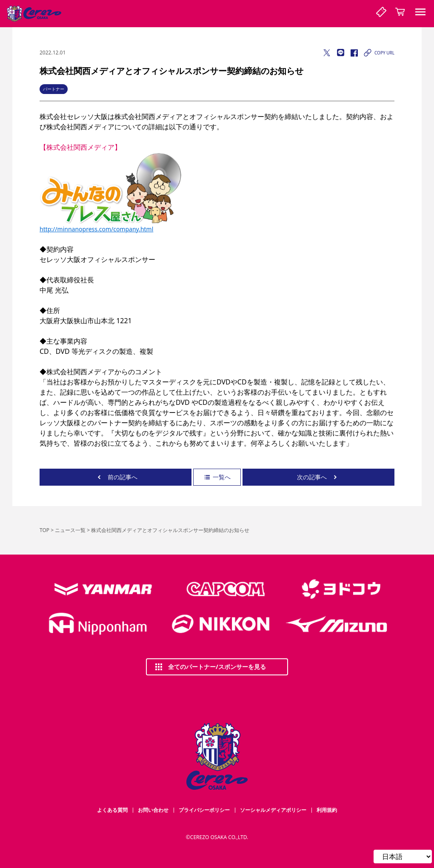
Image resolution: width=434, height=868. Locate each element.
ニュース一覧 (70, 530)
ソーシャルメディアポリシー (273, 810)
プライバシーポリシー (204, 810)
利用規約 (327, 810)
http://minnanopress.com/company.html (96, 229)
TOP (44, 530)
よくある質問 (112, 810)
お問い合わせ (153, 810)
